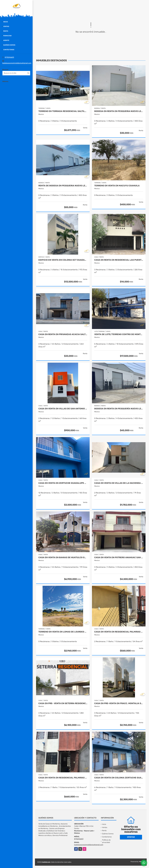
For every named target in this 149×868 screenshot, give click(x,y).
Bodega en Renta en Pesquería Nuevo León (119, 409)
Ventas (6, 26)
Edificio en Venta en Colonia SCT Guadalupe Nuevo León (63, 260)
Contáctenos (9, 50)
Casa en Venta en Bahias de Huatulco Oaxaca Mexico (63, 558)
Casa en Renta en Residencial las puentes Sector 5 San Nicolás (119, 260)
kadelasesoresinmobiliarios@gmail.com (17, 63)
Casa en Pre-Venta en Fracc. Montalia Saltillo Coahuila (119, 703)
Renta (6, 31)
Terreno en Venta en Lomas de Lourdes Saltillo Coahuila (63, 632)
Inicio (6, 22)
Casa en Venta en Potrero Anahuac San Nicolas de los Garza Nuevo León (119, 558)
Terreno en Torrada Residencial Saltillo (63, 111)
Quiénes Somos (9, 45)
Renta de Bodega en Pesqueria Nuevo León (63, 186)
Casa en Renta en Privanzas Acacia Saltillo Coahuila (63, 334)
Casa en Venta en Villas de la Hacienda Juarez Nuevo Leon (119, 483)
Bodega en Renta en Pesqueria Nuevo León (119, 111)
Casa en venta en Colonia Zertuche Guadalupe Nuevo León (119, 778)
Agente (6, 40)
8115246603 (9, 57)
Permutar (7, 36)
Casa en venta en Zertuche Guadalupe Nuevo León (63, 483)
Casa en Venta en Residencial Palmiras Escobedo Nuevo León (119, 632)
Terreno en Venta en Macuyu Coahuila (117, 186)
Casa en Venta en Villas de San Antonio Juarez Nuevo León (63, 409)
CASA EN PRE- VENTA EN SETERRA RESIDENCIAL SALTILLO (63, 703)
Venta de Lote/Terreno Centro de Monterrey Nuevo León (119, 334)
